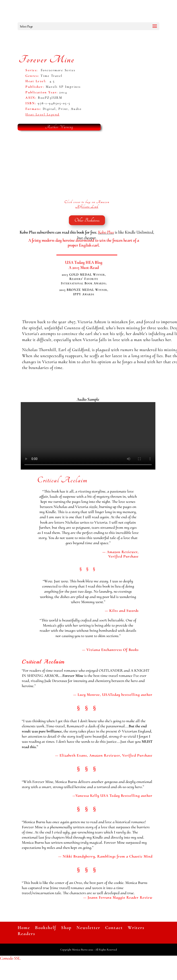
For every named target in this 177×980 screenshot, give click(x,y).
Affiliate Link (87, 207)
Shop (66, 928)
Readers (26, 934)
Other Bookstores (87, 220)
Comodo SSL (10, 958)
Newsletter (88, 928)
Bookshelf (46, 928)
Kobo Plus (106, 232)
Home (24, 928)
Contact (114, 928)
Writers (136, 928)
